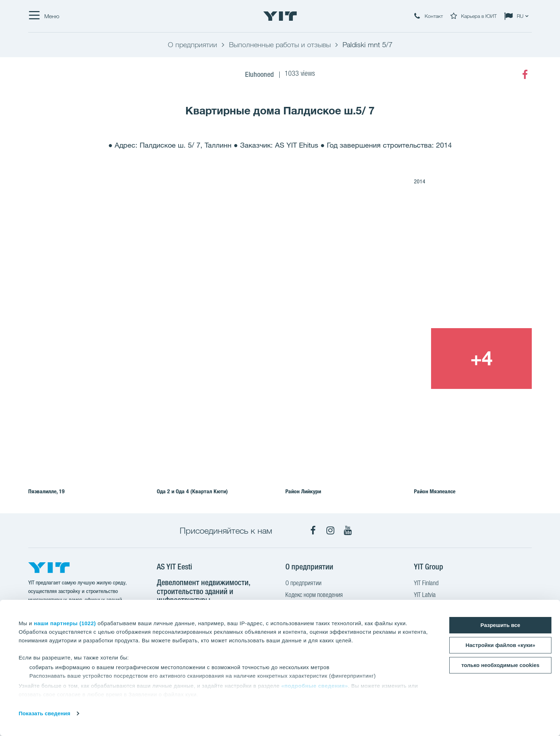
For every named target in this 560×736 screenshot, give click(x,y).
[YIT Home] (280, 16)
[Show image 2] (431, 267)
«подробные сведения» (314, 686)
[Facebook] (525, 75)
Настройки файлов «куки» (500, 645)
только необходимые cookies (501, 665)
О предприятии (303, 584)
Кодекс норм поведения (314, 596)
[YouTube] (348, 530)
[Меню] (44, 16)
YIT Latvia (425, 596)
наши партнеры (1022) (65, 623)
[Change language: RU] (518, 16)
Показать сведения (44, 713)
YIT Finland (426, 584)
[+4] (481, 358)
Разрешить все (500, 625)
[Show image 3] (380, 358)
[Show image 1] (179, 298)
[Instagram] (330, 530)
